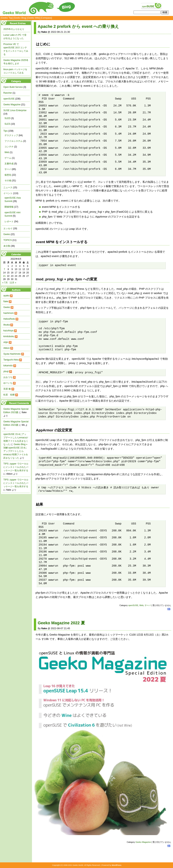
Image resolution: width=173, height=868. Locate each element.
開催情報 (9, 207)
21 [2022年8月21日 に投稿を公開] (4, 276)
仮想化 (8, 175)
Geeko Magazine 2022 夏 (61, 623)
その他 (8, 181)
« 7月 (5, 283)
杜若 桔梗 (9, 395)
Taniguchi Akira (11, 360)
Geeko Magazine (143, 842)
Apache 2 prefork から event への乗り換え (79, 26)
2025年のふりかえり (14, 29)
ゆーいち (8, 383)
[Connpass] (46, 18)
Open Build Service (13, 87)
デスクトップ (11, 135)
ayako (6, 296)
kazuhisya (8, 331)
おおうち (8, 377)
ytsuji (6, 371)
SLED (7, 118)
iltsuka (7, 325)
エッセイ (8, 228)
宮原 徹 (7, 389)
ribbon (6, 348)
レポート (9, 222)
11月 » (13, 283)
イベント (8, 193)
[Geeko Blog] (20, 18)
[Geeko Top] (7, 18)
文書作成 (9, 164)
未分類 (7, 246)
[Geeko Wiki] (33, 18)
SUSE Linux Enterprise (15, 110)
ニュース (8, 187)
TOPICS (8, 240)
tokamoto (8, 366)
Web (141, 605)
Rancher (8, 93)
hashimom (9, 313)
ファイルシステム (14, 141)
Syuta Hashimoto (12, 354)
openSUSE (133, 605)
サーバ (148, 605)
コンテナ (9, 147)
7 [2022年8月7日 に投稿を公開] (4, 269)
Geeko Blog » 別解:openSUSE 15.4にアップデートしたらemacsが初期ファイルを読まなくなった (16, 451)
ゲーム (8, 158)
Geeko (7, 234)
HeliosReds (9, 319)
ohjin (6, 342)
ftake (6, 301)
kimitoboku (9, 336)
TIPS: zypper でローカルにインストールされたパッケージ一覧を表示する (16, 467)
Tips (5, 131)
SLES (7, 124)
